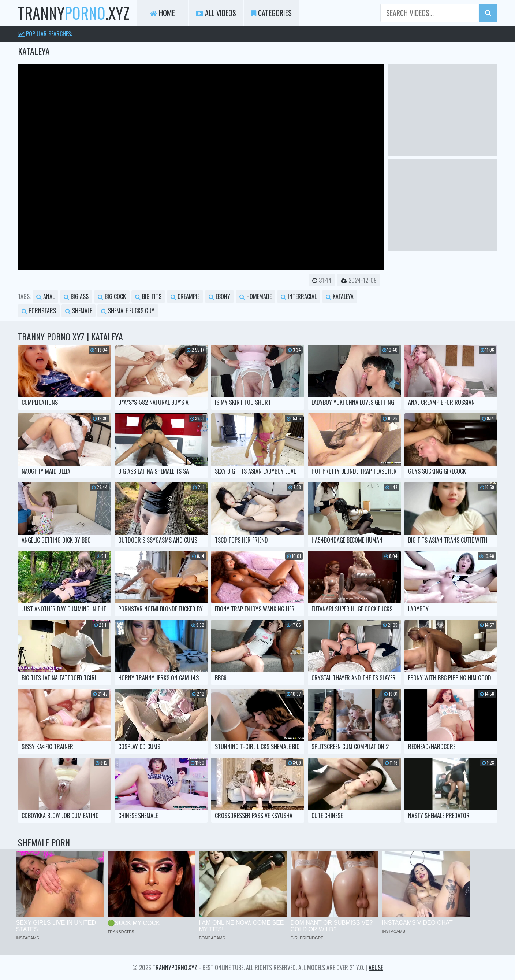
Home (163, 13)
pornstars (39, 311)
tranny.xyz (74, 13)
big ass (76, 296)
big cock (112, 296)
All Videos (216, 13)
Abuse (376, 968)
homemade (255, 296)
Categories (271, 13)
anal (45, 296)
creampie (185, 296)
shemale (79, 311)
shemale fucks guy (128, 311)
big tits (148, 296)
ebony (219, 296)
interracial (299, 296)
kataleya (340, 296)
